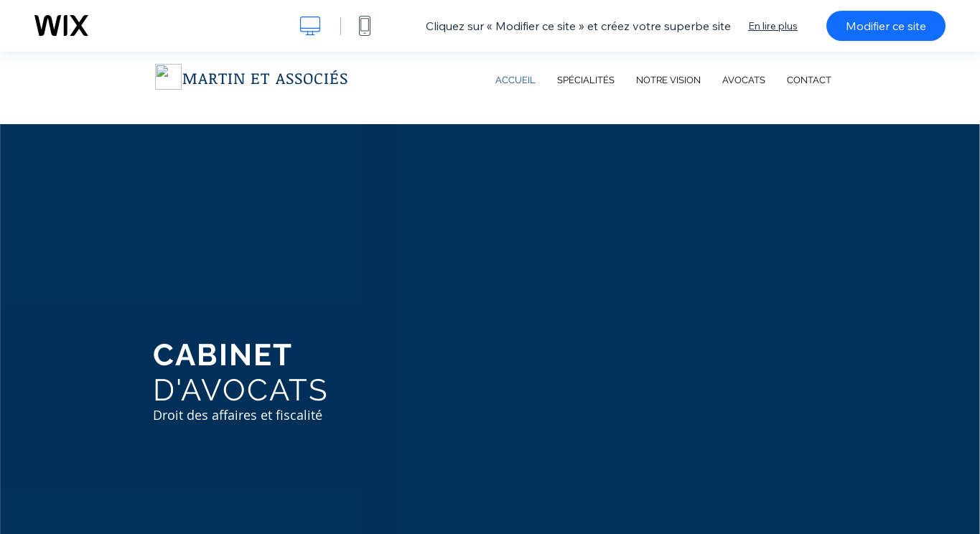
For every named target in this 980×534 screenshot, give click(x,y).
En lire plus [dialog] (773, 26)
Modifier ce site (886, 26)
